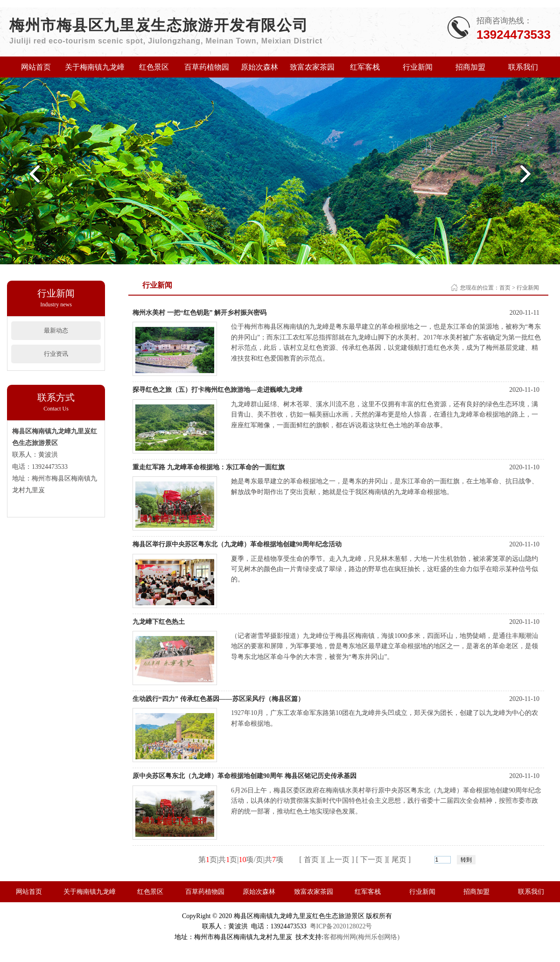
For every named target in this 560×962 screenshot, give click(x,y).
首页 (505, 288)
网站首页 (36, 67)
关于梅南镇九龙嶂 (95, 67)
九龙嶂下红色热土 (159, 622)
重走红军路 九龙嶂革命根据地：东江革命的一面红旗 (209, 467)
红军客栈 (365, 67)
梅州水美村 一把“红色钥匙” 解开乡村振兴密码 (199, 313)
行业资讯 (56, 354)
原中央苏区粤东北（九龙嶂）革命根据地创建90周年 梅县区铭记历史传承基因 (245, 776)
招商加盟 (470, 67)
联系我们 (523, 67)
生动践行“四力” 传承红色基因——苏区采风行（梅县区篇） (218, 699)
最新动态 (56, 330)
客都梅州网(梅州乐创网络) (361, 937)
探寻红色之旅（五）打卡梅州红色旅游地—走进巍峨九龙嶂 (217, 390)
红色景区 (154, 67)
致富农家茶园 (312, 67)
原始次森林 (259, 67)
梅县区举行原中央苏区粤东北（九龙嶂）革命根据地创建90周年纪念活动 (238, 544)
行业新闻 (418, 67)
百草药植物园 (207, 67)
